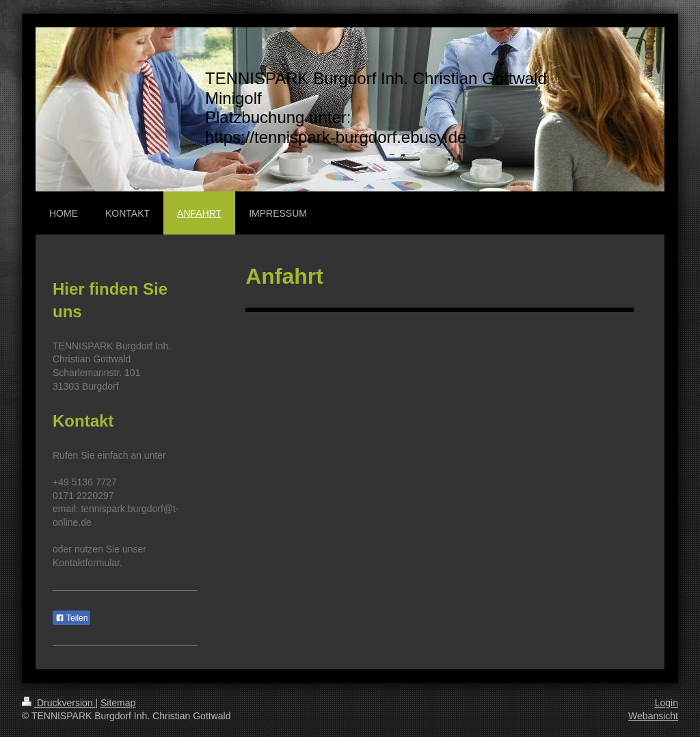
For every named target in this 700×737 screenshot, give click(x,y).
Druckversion (58, 703)
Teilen (71, 618)
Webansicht (653, 716)
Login (667, 703)
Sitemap (118, 703)
